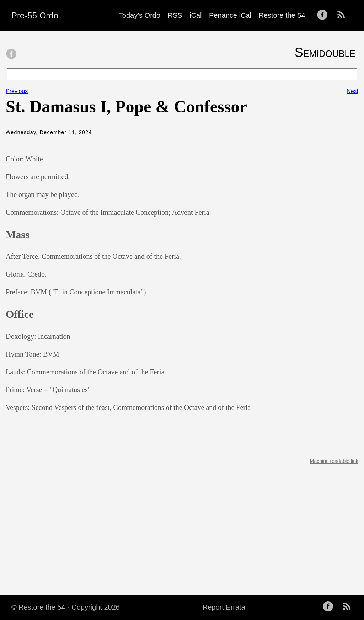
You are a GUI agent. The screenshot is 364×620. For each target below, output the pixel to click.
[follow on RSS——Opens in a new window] (343, 15)
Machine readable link (334, 461)
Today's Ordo (140, 15)
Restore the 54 (282, 15)
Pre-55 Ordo (35, 15)
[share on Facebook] (11, 54)
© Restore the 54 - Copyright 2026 (66, 607)
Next (352, 91)
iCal (196, 15)
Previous (17, 91)
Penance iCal (230, 15)
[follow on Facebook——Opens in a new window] (325, 15)
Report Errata (224, 607)
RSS (175, 15)
